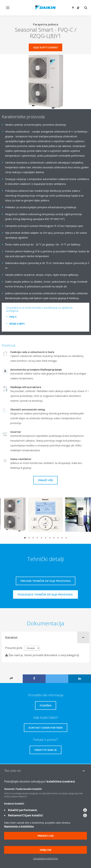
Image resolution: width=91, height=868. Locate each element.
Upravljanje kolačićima (45, 858)
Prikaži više (45, 480)
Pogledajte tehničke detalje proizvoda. (45, 594)
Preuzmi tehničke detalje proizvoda (46, 581)
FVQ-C (13, 317)
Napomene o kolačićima (19, 826)
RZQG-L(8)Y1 (17, 324)
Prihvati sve (46, 836)
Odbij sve (46, 850)
